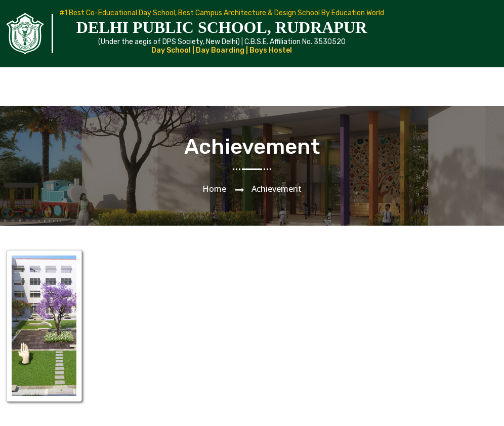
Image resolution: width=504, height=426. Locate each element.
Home (214, 189)
